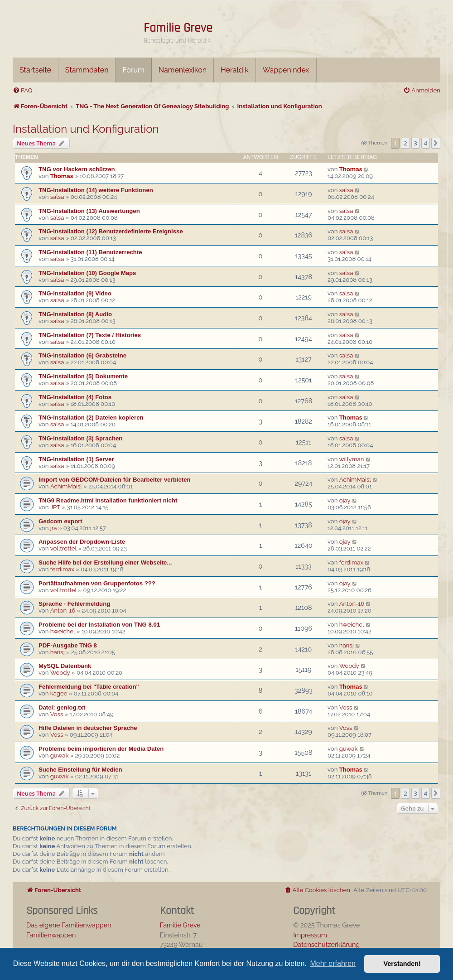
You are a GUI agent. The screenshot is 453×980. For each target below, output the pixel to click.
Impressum (310, 935)
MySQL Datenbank (65, 666)
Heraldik (235, 70)
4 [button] (426, 143)
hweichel (63, 631)
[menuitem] (22, 90)
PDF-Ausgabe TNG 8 (68, 645)
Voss (57, 714)
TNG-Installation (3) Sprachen (80, 438)
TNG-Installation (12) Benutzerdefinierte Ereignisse (111, 231)
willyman (352, 459)
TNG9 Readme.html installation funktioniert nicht (108, 500)
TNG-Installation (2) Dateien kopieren (91, 418)
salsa (57, 197)
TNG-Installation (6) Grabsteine (82, 355)
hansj (58, 652)
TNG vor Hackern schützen (77, 169)
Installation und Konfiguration (86, 129)
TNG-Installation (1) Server (76, 459)
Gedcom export (60, 521)
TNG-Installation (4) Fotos (75, 397)
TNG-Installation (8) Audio (75, 314)
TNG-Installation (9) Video (75, 293)
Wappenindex (286, 70)
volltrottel (63, 548)
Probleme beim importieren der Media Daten (101, 749)
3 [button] (416, 143)
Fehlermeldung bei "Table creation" (89, 687)
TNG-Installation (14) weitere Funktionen (96, 190)
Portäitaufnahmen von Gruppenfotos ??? (97, 583)
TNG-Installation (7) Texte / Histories (90, 335)
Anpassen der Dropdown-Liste (82, 542)
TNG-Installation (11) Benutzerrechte (90, 252)
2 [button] (405, 143)
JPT (55, 507)
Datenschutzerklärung (326, 944)
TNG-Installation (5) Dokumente (83, 376)
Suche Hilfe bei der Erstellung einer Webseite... (105, 562)
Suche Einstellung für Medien (80, 770)
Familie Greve (178, 28)
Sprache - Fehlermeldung (74, 604)
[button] (436, 143)
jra (54, 528)
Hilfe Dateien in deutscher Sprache (88, 728)
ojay (345, 500)
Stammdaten (87, 70)
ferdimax (62, 569)
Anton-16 (63, 611)
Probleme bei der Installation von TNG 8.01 (99, 625)
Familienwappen (51, 935)
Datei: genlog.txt (62, 707)
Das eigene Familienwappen (69, 925)
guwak (60, 756)
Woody (60, 673)
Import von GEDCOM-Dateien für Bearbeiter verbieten (115, 480)
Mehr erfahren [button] (333, 963)
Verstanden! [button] (402, 964)
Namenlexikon (183, 70)
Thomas (62, 176)
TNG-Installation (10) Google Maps (87, 273)
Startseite (35, 70)
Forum (133, 70)
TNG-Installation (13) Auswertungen (89, 211)
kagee (59, 693)
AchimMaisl (66, 486)
